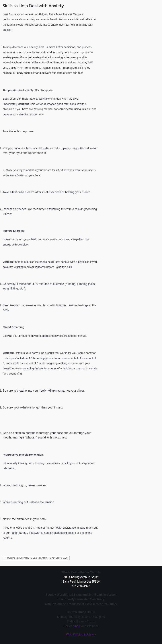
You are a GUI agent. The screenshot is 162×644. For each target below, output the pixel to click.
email (76, 626)
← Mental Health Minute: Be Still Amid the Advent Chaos (36, 558)
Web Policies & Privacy (81, 634)
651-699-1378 (81, 586)
